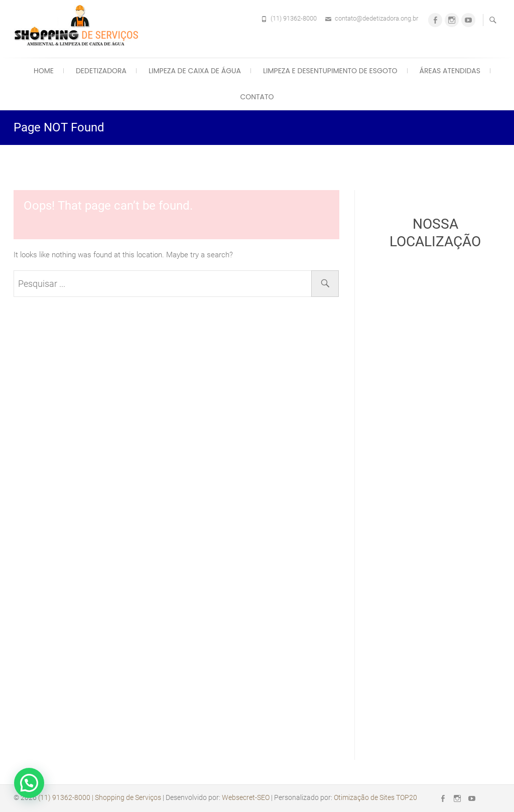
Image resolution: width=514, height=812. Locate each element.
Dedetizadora (101, 71)
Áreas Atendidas (450, 71)
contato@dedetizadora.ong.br (376, 18)
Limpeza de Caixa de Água (195, 71)
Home (44, 71)
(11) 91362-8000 (294, 18)
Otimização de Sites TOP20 (375, 797)
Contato (257, 97)
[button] (29, 783)
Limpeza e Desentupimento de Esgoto (330, 71)
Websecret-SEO (246, 797)
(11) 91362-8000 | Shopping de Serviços (100, 797)
